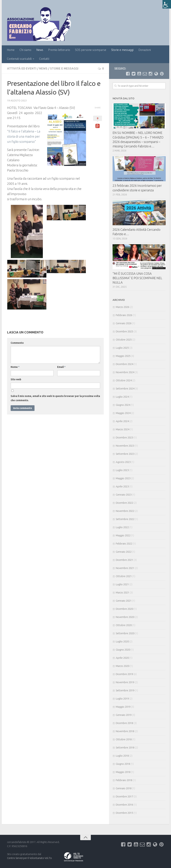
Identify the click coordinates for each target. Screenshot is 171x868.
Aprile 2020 (122, 658)
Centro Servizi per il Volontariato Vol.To (29, 858)
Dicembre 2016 (124, 805)
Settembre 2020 (125, 633)
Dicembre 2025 (124, 331)
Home (11, 50)
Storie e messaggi (122, 50)
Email (61, 367)
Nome (15, 367)
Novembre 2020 (125, 617)
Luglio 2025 (122, 348)
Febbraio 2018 (124, 780)
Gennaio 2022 (124, 552)
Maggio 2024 (123, 413)
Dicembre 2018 (124, 723)
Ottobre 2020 (124, 625)
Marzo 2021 (122, 592)
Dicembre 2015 (124, 813)
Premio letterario (59, 50)
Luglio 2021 (122, 584)
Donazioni (145, 50)
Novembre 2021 (125, 568)
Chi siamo (25, 50)
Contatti (44, 59)
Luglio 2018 (122, 756)
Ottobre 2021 (124, 576)
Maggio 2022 (123, 535)
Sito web (16, 379)
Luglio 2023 (122, 470)
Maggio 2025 (123, 356)
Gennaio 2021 (124, 601)
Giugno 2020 (123, 650)
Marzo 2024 (122, 429)
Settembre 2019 (125, 690)
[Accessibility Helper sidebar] (167, 4)
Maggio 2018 (123, 772)
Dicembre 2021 (124, 560)
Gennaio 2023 (124, 495)
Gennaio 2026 (124, 323)
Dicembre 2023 (124, 437)
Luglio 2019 (122, 699)
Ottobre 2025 (124, 340)
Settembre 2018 (125, 747)
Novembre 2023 (125, 446)
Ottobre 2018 (124, 739)
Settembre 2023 (125, 454)
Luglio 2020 (122, 641)
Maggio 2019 (123, 707)
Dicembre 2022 (124, 503)
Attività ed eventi (22, 68)
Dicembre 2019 (124, 674)
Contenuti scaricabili (19, 59)
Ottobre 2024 (124, 380)
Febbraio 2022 (124, 544)
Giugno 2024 (123, 405)
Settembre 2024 (125, 389)
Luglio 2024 (122, 397)
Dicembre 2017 (124, 796)
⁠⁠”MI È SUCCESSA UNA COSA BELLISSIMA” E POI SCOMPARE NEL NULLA (137, 278)
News (40, 50)
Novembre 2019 (125, 682)
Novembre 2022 (125, 511)
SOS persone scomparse (91, 50)
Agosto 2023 (123, 462)
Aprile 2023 (122, 486)
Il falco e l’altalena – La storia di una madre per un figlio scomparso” (24, 136)
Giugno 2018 (123, 764)
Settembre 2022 (125, 519)
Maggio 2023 (123, 478)
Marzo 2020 (122, 666)
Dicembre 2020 (124, 609)
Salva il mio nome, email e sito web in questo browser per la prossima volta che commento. (55, 398)
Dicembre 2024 (124, 364)
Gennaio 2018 (124, 788)
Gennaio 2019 (124, 715)
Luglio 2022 (122, 527)
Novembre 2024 (125, 372)
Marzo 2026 (122, 307)
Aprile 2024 (122, 421)
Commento (17, 343)
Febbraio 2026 (124, 315)
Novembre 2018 (125, 731)
